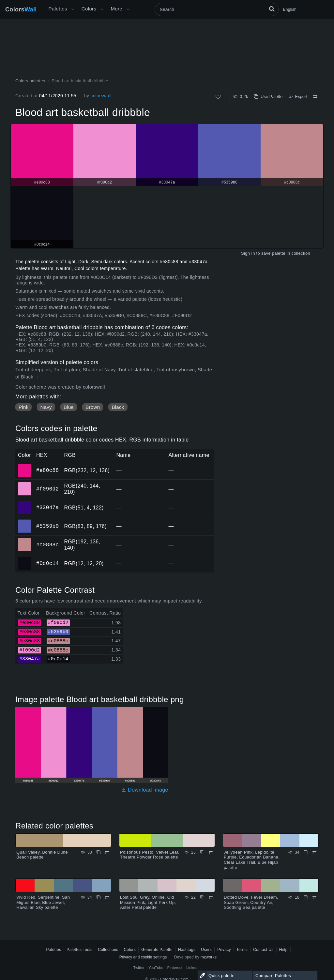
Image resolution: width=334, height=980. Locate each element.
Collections (108, 950)
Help (283, 950)
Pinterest (175, 968)
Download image (145, 790)
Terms (242, 950)
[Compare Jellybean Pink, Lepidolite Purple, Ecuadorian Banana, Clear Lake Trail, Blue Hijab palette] (314, 852)
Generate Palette (157, 950)
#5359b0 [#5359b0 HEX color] (25, 522)
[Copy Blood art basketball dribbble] (40, 377)
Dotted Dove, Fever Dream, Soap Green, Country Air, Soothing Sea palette (251, 902)
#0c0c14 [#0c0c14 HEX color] (25, 559)
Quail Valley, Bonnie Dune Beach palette (42, 855)
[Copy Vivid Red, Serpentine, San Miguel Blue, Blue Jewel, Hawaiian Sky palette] (99, 897)
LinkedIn (193, 968)
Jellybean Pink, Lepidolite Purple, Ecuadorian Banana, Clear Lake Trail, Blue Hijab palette (252, 860)
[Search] (217, 9)
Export (298, 96)
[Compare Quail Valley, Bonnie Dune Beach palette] (107, 852)
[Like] (218, 97)
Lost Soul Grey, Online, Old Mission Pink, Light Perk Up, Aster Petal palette (148, 902)
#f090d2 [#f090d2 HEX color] (25, 484)
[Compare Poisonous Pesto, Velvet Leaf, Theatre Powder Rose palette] (211, 852)
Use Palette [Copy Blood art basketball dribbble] (268, 96)
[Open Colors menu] (102, 9)
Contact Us (263, 950)
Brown (93, 407)
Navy (46, 407)
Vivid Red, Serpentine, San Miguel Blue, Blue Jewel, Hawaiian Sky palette (43, 902)
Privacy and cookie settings (143, 957)
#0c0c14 (47, 563)
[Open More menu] (73, 9)
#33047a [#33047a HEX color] (25, 503)
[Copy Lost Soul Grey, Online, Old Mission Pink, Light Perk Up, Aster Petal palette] (202, 897)
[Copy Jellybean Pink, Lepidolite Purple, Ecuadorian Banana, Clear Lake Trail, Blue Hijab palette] (306, 852)
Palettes (58, 9)
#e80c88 (47, 470)
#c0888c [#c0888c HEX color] (25, 540)
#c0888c (47, 545)
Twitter (139, 968)
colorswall (101, 96)
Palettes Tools (79, 950)
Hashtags (187, 950)
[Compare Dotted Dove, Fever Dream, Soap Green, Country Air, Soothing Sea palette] (314, 897)
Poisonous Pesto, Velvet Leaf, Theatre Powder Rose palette (150, 855)
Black (118, 407)
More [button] (116, 9)
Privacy (224, 950)
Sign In (248, 253)
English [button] (290, 9)
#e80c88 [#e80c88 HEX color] (25, 466)
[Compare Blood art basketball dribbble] (315, 97)
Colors (21, 9)
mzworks (209, 957)
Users (206, 950)
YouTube (156, 968)
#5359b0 (47, 526)
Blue (69, 407)
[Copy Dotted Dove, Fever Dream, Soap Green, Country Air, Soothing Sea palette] (306, 897)
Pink (23, 407)
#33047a (47, 507)
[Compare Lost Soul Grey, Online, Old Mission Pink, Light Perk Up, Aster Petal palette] (211, 897)
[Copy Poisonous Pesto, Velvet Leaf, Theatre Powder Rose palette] (202, 852)
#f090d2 (47, 489)
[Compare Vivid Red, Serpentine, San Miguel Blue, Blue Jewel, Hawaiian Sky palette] (107, 897)
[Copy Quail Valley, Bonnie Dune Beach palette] (99, 852)
